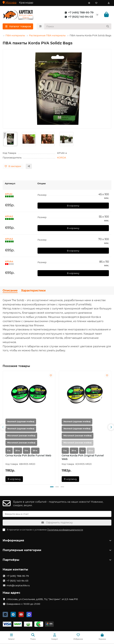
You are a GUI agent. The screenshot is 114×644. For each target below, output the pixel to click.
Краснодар (26, 3)
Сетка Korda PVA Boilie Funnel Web (28, 455)
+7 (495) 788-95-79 (78, 12)
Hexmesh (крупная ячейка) (21, 422)
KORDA (62, 158)
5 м (82, 451)
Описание (10, 290)
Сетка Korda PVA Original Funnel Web (83, 457)
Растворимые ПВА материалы (47, 35)
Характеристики (33, 290)
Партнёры (57, 560)
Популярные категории (57, 550)
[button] (3, 427)
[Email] (57, 514)
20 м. (18, 451)
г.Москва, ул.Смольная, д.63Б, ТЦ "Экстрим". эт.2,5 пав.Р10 (42, 599)
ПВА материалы (15, 35)
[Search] (78, 26)
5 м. (9, 451)
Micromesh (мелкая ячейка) (21, 436)
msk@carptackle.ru (18, 585)
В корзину (73, 206)
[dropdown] (89, 3)
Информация (57, 540)
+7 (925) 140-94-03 (78, 17)
